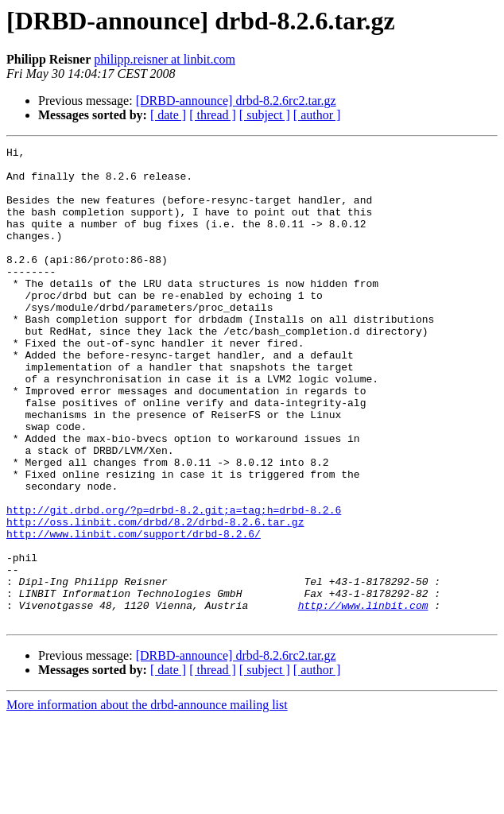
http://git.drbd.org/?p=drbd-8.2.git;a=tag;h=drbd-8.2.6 (174, 583)
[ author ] (317, 115)
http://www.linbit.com (363, 698)
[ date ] (168, 115)
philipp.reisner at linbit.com (165, 59)
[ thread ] (213, 115)
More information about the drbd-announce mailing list (147, 800)
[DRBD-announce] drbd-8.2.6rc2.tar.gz (236, 101)
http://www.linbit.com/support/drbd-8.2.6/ (134, 612)
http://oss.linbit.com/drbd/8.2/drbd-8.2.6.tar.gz (155, 598)
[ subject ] (265, 115)
